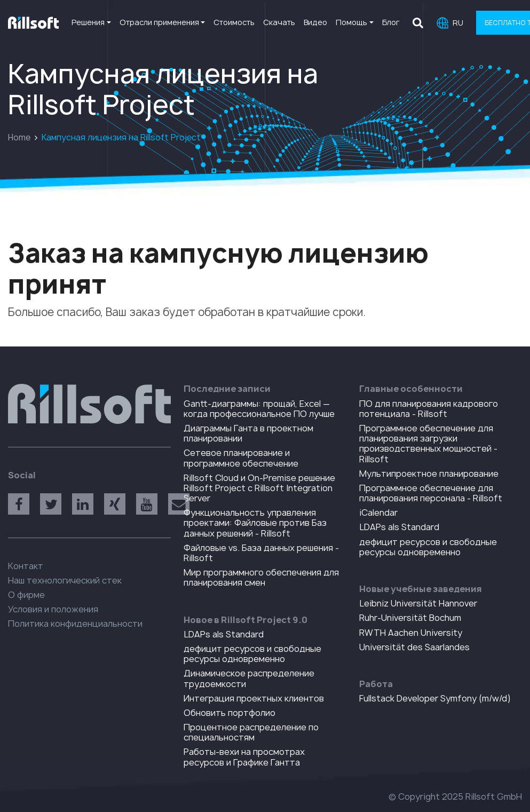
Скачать (279, 22)
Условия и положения (53, 609)
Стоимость (234, 22)
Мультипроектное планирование (429, 474)
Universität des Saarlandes (414, 647)
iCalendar (378, 513)
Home (19, 137)
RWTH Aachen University (411, 633)
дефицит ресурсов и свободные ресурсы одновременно (252, 654)
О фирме (26, 595)
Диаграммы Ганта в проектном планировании (248, 433)
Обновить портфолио (230, 713)
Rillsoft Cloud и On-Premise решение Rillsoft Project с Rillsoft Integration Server (259, 488)
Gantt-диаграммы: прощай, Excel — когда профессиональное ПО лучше (259, 409)
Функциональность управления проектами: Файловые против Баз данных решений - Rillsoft (255, 523)
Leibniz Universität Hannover (418, 603)
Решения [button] (88, 22)
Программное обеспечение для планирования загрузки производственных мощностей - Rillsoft (428, 444)
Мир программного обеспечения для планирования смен (261, 577)
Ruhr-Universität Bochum (410, 618)
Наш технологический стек (65, 580)
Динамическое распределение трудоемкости (249, 678)
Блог (391, 22)
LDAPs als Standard (224, 634)
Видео (315, 22)
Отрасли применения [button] (159, 22)
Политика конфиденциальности (75, 624)
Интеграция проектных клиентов (254, 698)
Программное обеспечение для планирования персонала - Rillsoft (431, 493)
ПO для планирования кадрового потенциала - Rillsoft (429, 409)
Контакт (26, 566)
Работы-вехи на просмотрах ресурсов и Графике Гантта (244, 757)
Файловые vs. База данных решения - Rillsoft (261, 553)
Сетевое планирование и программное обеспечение (241, 458)
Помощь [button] (351, 22)
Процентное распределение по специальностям (251, 732)
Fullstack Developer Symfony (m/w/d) (435, 698)
